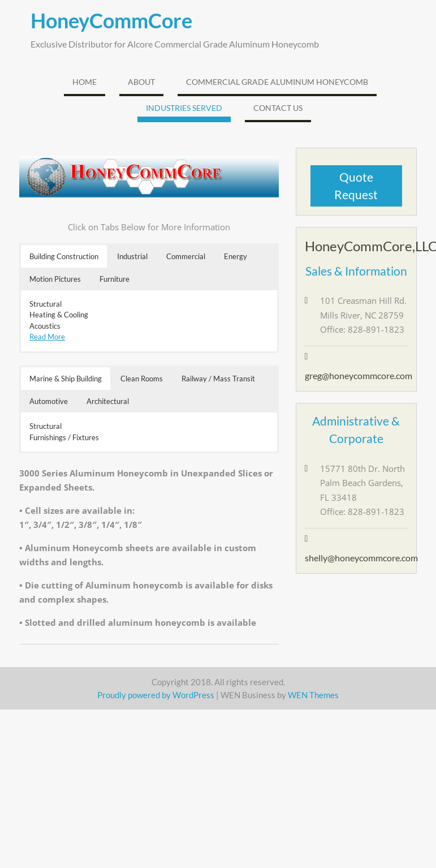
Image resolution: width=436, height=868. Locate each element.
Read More (47, 337)
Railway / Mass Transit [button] (218, 379)
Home (85, 82)
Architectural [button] (108, 401)
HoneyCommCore (111, 20)
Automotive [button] (49, 401)
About (141, 82)
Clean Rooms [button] (142, 379)
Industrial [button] (132, 256)
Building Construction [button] (64, 256)
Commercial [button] (186, 256)
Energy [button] (236, 256)
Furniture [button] (115, 279)
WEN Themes (313, 695)
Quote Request (356, 186)
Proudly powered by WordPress (156, 695)
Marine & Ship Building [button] (66, 379)
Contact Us (278, 108)
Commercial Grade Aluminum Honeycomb (277, 82)
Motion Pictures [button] (55, 279)
